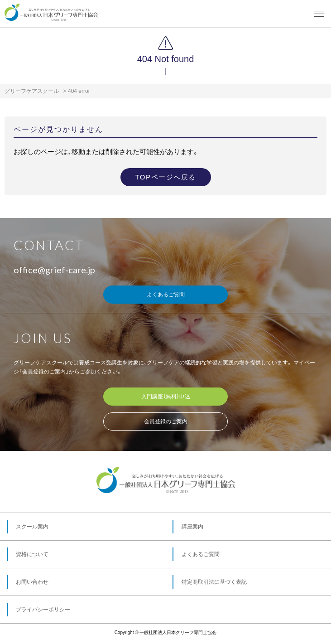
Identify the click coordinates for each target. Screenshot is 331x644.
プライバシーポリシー (43, 610)
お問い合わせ (32, 582)
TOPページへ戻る (165, 177)
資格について (32, 554)
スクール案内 (32, 527)
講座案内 (192, 527)
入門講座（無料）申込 (166, 397)
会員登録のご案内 (166, 421)
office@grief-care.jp (54, 270)
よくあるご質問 (166, 295)
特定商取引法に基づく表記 (214, 582)
